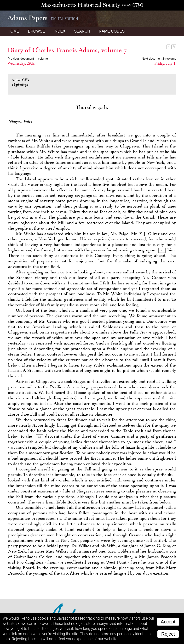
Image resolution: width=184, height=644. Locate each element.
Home (13, 31)
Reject (168, 634)
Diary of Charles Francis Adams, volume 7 (67, 50)
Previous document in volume (28, 59)
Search (82, 31)
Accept (168, 622)
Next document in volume (159, 59)
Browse (36, 31)
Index (60, 31)
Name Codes (112, 31)
